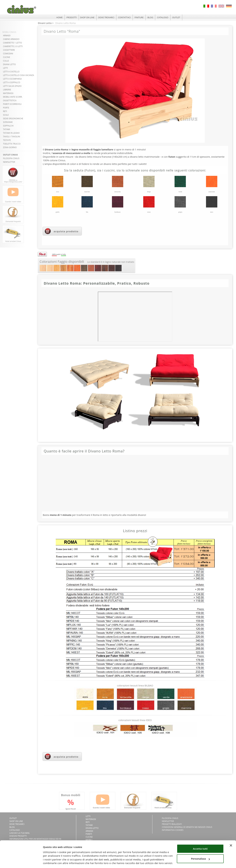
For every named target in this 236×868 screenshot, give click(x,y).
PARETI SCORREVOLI (12, 104)
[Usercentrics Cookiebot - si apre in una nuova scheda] (21, 862)
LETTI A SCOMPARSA (12, 79)
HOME (59, 17)
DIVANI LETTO (9, 64)
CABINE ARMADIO (11, 39)
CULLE (6, 61)
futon (172, 157)
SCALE (6, 115)
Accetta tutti (200, 838)
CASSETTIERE (9, 50)
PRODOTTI (71, 17)
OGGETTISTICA (10, 100)
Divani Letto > (46, 23)
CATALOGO (163, 17)
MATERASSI (8, 93)
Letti (88, 816)
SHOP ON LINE (87, 17)
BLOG (151, 17)
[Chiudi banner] (231, 835)
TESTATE (7, 140)
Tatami (89, 825)
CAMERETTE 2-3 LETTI (13, 46)
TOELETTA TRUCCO (12, 144)
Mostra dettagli (52, 862)
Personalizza (201, 848)
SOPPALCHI (8, 126)
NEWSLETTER (9, 162)
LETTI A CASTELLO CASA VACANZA (18, 75)
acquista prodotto (66, 231)
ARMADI (7, 36)
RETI (5, 111)
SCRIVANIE (8, 122)
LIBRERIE (7, 90)
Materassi (91, 819)
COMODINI (8, 54)
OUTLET (177, 17)
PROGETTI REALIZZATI (172, 824)
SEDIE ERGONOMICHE (13, 119)
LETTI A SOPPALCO (11, 82)
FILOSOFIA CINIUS (11, 158)
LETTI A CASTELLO (11, 72)
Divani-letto (92, 828)
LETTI (5, 68)
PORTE (6, 108)
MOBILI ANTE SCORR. (13, 97)
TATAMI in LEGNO (11, 133)
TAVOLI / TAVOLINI (11, 137)
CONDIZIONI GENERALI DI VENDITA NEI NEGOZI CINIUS (187, 827)
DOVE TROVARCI (106, 17)
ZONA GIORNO (10, 147)
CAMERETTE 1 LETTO (12, 43)
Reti (88, 822)
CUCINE (6, 57)
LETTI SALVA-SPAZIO (12, 86)
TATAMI (6, 129)
